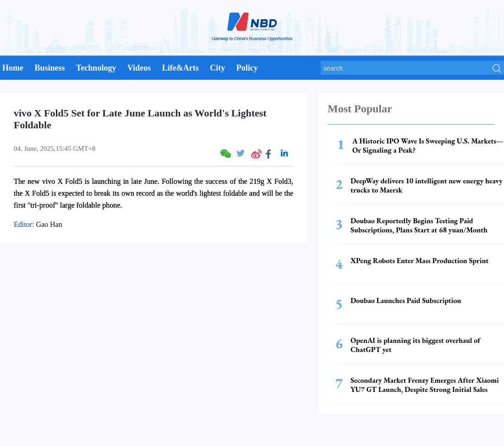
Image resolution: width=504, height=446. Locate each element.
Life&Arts (181, 68)
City (217, 68)
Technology (96, 68)
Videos (139, 68)
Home (13, 68)
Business (49, 68)
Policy (247, 68)
